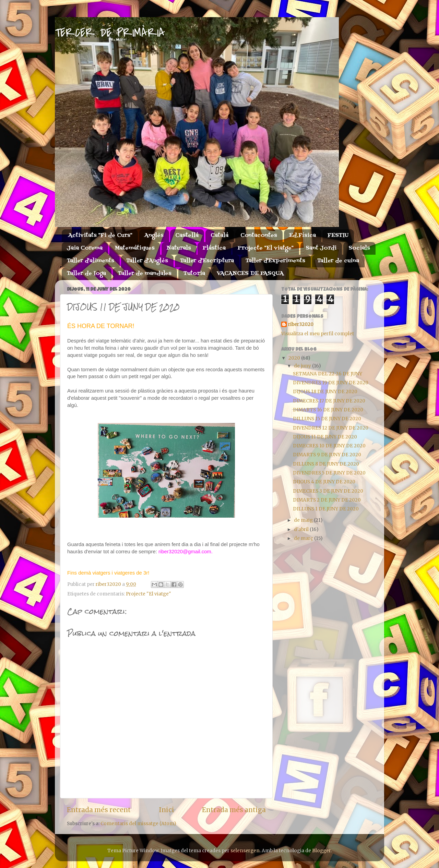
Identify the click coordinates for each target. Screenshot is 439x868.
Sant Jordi (321, 248)
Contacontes (259, 236)
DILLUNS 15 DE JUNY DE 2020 (327, 419)
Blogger (321, 851)
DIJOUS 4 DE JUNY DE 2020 (324, 482)
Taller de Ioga (86, 274)
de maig (304, 520)
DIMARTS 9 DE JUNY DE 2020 (327, 455)
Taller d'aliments (91, 261)
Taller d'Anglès (147, 261)
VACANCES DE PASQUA (250, 274)
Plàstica (214, 248)
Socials (359, 248)
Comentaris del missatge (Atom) (138, 824)
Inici (167, 810)
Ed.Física (302, 236)
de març (304, 538)
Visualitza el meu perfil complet (318, 334)
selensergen (245, 851)
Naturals (179, 248)
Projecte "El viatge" (266, 248)
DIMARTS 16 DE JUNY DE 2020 (328, 410)
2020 (295, 358)
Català (219, 236)
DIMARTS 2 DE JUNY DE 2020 (327, 500)
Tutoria (194, 274)
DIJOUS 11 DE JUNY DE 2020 (325, 437)
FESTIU (338, 236)
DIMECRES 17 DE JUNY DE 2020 (329, 401)
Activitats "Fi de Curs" (100, 236)
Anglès (154, 236)
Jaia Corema (85, 248)
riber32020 (301, 324)
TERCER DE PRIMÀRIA (110, 33)
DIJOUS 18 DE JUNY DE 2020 (325, 392)
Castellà (187, 236)
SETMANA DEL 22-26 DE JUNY (328, 374)
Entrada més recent (99, 810)
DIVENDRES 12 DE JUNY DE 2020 (331, 428)
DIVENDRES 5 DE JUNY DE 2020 (329, 473)
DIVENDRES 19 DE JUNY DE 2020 (331, 383)
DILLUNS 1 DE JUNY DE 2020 (326, 509)
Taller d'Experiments (275, 261)
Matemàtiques (135, 248)
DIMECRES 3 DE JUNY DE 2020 (328, 491)
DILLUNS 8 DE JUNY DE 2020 (326, 464)
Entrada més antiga (234, 810)
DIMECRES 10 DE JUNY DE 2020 (329, 446)
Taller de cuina (338, 261)
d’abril (302, 529)
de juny (303, 366)
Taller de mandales (145, 274)
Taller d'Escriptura (207, 261)
